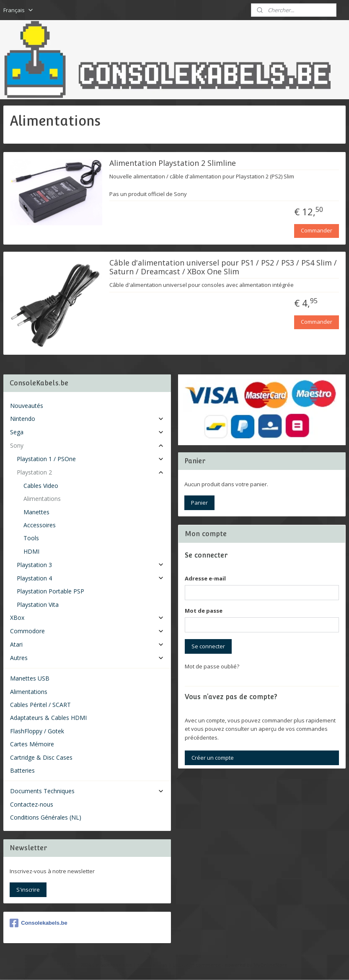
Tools (31, 538)
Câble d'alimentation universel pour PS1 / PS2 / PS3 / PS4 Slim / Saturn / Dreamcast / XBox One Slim (223, 268)
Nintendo (87, 419)
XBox (87, 618)
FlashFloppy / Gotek (37, 731)
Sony (87, 445)
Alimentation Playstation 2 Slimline (173, 164)
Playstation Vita (38, 605)
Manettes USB (30, 678)
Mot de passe (204, 611)
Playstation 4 (90, 578)
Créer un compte (213, 758)
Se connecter (208, 646)
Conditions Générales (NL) (46, 817)
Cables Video (41, 486)
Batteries (22, 770)
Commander (317, 231)
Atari (87, 644)
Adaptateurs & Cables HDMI (48, 718)
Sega (87, 432)
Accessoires (40, 525)
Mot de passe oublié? (212, 666)
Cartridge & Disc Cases (41, 757)
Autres (87, 658)
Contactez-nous (32, 804)
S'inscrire (28, 890)
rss (164, 965)
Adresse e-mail (205, 578)
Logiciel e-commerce (197, 965)
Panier (199, 503)
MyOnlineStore (270, 965)
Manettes (36, 512)
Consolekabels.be (39, 923)
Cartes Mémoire (32, 744)
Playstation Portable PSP (50, 591)
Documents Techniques (87, 791)
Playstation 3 (90, 565)
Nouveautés (27, 406)
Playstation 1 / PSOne (90, 459)
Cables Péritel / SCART (40, 705)
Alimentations (42, 499)
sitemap (146, 965)
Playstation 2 (90, 472)
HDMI (31, 551)
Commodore (87, 631)
